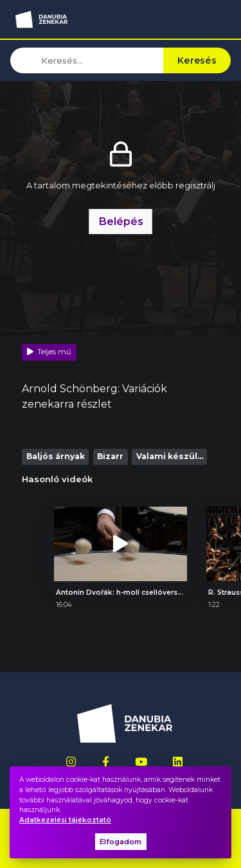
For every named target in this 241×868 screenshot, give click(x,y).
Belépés (121, 221)
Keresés (197, 60)
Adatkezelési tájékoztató (65, 820)
